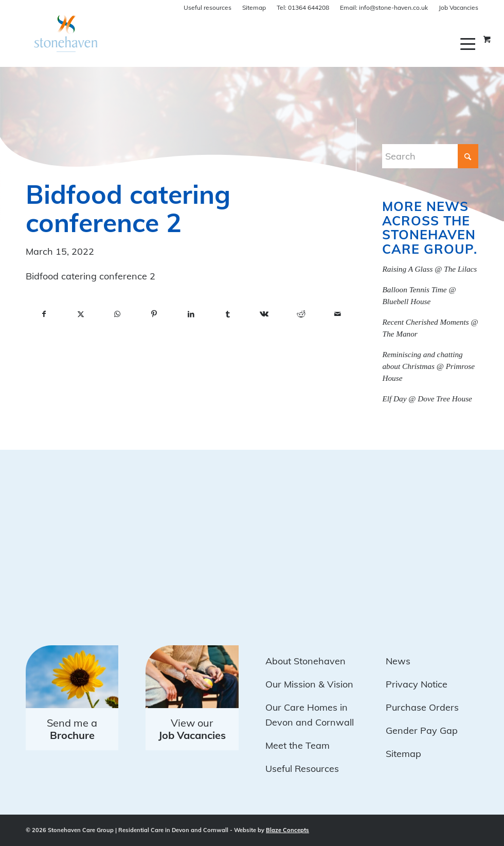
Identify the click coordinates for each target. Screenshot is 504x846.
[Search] (430, 156)
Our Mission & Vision (309, 684)
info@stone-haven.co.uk (384, 7)
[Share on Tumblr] (228, 314)
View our (192, 729)
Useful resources (208, 7)
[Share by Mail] (338, 314)
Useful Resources (302, 769)
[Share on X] (80, 314)
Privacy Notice (417, 684)
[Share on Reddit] (301, 314)
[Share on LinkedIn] (191, 314)
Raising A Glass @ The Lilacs (429, 269)
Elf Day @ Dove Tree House (427, 399)
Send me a (72, 729)
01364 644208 (303, 7)
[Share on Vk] (264, 314)
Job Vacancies (458, 7)
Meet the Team (298, 745)
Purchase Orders (422, 707)
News (398, 661)
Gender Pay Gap (422, 730)
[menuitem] (469, 44)
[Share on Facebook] (44, 314)
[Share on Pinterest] (154, 314)
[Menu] (469, 44)
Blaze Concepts (287, 830)
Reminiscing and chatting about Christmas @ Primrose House (428, 366)
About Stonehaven (305, 661)
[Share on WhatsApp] (118, 314)
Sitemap (254, 7)
